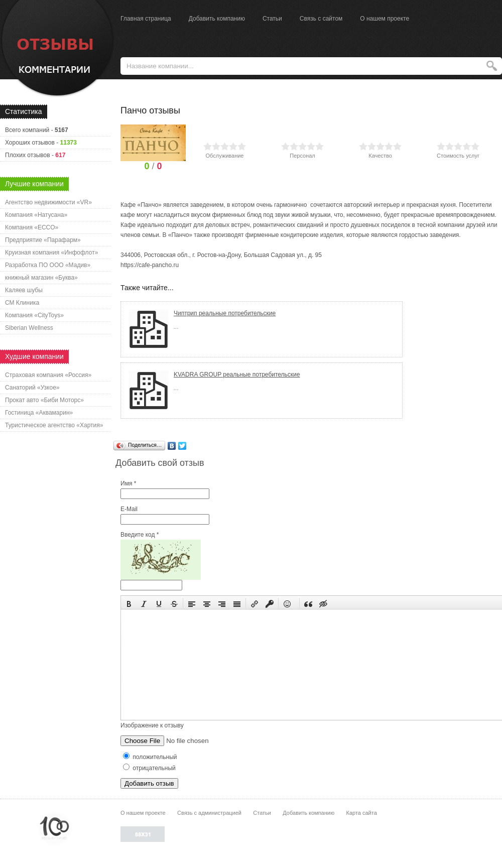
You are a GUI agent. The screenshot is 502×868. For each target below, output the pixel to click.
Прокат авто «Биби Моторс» (44, 400)
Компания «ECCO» (32, 227)
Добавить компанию (217, 19)
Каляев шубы (24, 290)
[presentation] (129, 603)
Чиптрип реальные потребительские (225, 313)
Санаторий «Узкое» (32, 388)
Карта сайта (361, 813)
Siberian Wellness (29, 328)
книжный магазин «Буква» (41, 278)
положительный (150, 757)
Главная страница (146, 19)
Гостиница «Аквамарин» (39, 413)
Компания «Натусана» (36, 215)
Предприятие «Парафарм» (43, 240)
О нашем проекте (385, 19)
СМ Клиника (22, 303)
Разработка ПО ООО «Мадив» (48, 265)
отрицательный (149, 768)
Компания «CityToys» (34, 315)
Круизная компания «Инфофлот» (51, 253)
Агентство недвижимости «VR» (48, 202)
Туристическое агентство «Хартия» (54, 425)
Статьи (272, 19)
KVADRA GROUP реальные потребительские (237, 375)
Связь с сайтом (321, 19)
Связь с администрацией (209, 813)
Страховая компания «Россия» (48, 375)
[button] (129, 603)
